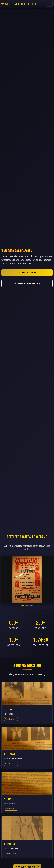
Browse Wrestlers (27, 283)
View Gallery (27, 273)
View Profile (11, 719)
